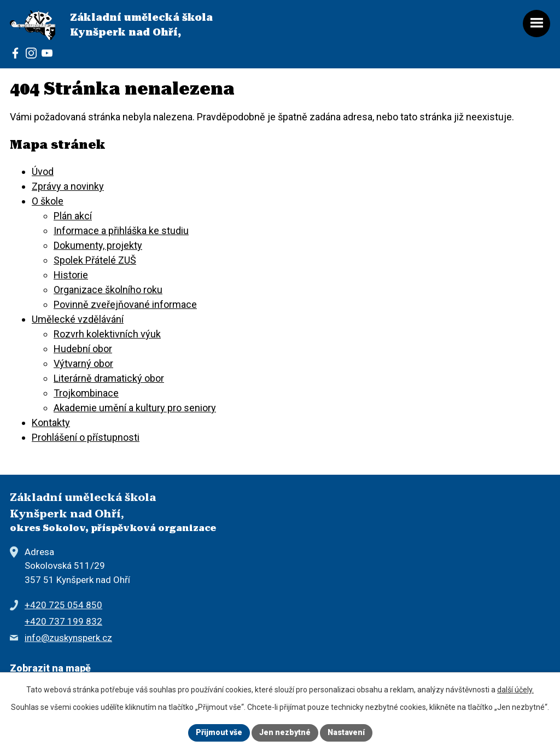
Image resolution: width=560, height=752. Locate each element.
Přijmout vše (219, 732)
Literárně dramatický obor (109, 378)
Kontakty (51, 422)
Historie (71, 275)
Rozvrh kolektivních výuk (107, 334)
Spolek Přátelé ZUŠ (95, 260)
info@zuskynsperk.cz (68, 638)
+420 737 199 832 (63, 621)
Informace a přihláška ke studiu (121, 231)
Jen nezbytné (285, 732)
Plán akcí (73, 216)
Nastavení (346, 732)
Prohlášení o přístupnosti (86, 437)
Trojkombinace (86, 393)
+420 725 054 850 (63, 605)
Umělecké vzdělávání (78, 319)
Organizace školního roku (108, 290)
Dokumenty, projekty (98, 245)
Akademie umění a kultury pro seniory (135, 408)
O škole (48, 201)
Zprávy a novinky (68, 186)
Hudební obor (83, 349)
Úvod (43, 171)
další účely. (515, 690)
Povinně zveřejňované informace (125, 304)
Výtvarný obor (83, 363)
